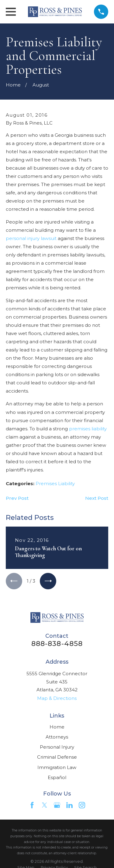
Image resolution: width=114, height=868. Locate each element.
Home (57, 727)
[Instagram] (82, 805)
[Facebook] (32, 805)
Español (57, 777)
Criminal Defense (57, 757)
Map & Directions (57, 698)
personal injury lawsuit (31, 238)
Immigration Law (57, 767)
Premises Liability (55, 483)
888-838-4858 (57, 644)
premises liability (88, 429)
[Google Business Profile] (57, 805)
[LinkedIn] (69, 805)
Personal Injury (57, 747)
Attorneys (57, 737)
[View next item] (48, 581)
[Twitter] (45, 805)
